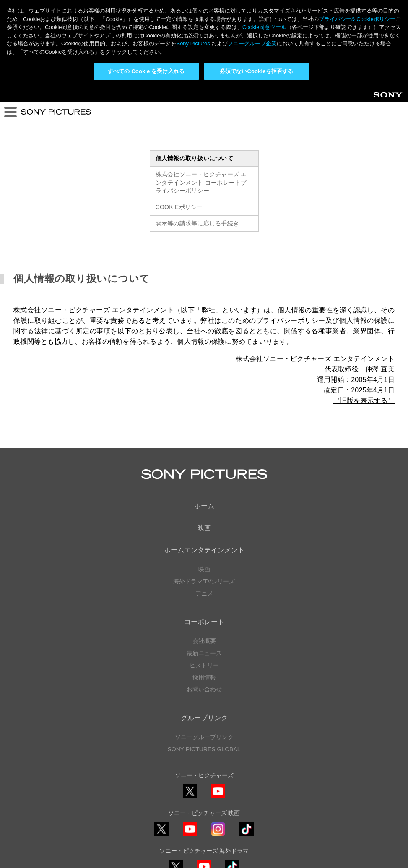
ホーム (204, 419)
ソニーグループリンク (204, 650)
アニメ (204, 507)
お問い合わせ (204, 603)
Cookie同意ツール (204, 842)
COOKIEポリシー (179, 120)
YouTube (218, 711)
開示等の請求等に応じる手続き (198, 136)
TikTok (247, 749)
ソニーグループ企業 (252, 43)
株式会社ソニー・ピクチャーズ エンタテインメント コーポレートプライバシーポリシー (201, 96)
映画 (204, 441)
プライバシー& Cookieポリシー (357, 19)
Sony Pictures (193, 43)
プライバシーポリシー (204, 826)
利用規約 (204, 834)
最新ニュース (204, 566)
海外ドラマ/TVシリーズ (204, 494)
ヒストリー (204, 578)
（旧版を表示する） (364, 314)
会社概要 (204, 554)
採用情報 (204, 591)
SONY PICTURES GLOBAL (204, 662)
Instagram (218, 749)
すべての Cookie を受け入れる (146, 71)
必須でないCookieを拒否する (256, 71)
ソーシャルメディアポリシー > (204, 802)
